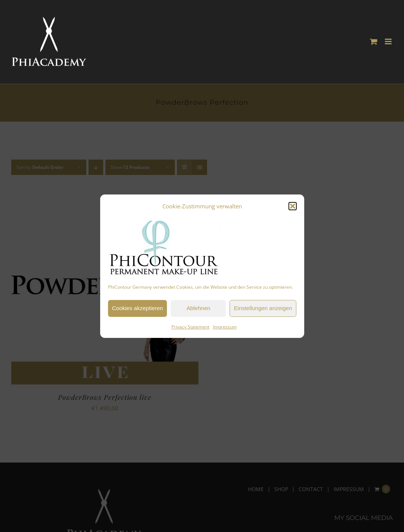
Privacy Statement (190, 327)
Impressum (225, 327)
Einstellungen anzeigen (263, 308)
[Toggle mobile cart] (374, 41)
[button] (293, 206)
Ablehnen (198, 308)
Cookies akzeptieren (138, 308)
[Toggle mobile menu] (389, 41)
